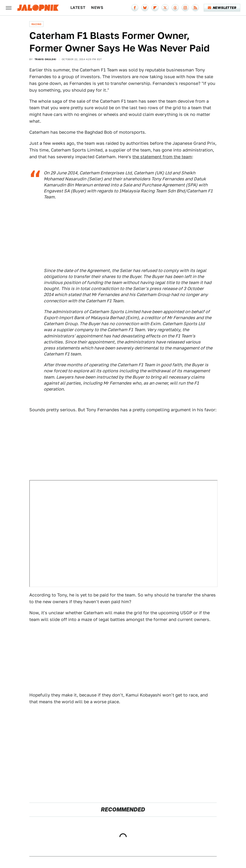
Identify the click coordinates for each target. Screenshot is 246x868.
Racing (36, 24)
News (97, 8)
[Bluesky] (145, 8)
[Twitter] (165, 8)
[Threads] (175, 8)
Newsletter (222, 8)
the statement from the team (162, 157)
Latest (78, 8)
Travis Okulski (45, 59)
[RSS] (195, 8)
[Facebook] (135, 8)
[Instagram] (185, 8)
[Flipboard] (155, 8)
